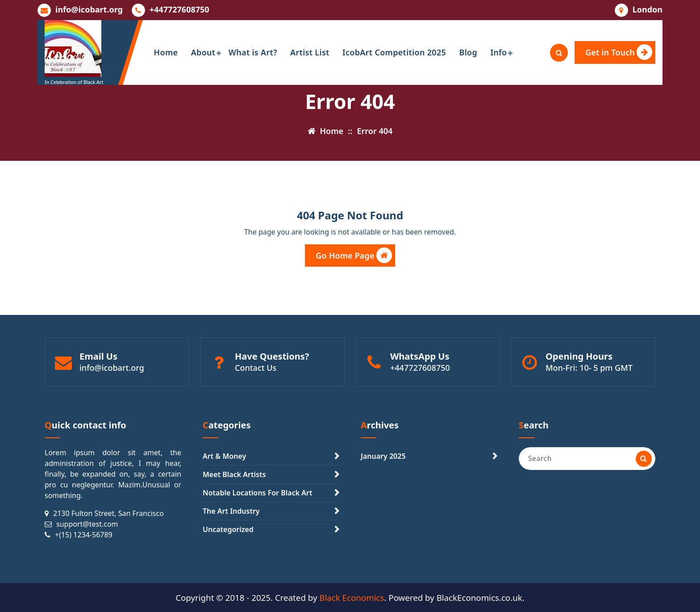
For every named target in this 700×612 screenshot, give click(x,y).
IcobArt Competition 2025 (394, 52)
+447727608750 (179, 10)
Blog (468, 52)
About (203, 52)
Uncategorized (228, 529)
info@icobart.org (89, 10)
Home (166, 52)
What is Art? (253, 52)
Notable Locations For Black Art (257, 493)
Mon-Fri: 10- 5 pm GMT (589, 368)
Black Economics (352, 597)
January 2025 (383, 456)
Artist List (310, 52)
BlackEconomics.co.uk (479, 597)
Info (498, 52)
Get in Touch (619, 52)
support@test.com (87, 524)
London (648, 10)
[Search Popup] (559, 53)
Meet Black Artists (234, 474)
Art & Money (224, 456)
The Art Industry (231, 511)
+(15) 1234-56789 (84, 535)
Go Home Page (354, 255)
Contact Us (256, 368)
